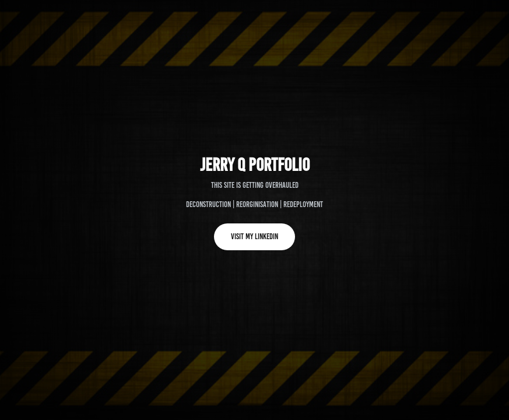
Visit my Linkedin (255, 237)
